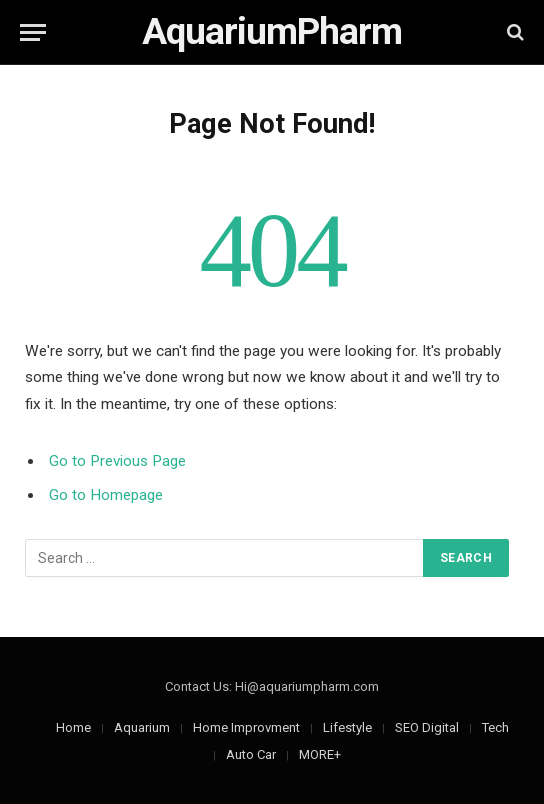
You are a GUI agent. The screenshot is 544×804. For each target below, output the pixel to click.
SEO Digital (427, 727)
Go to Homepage (106, 495)
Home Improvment (246, 727)
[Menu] (33, 32)
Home (73, 727)
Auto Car (251, 754)
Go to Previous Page (117, 461)
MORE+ (320, 754)
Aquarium (142, 727)
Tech (495, 727)
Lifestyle (347, 727)
